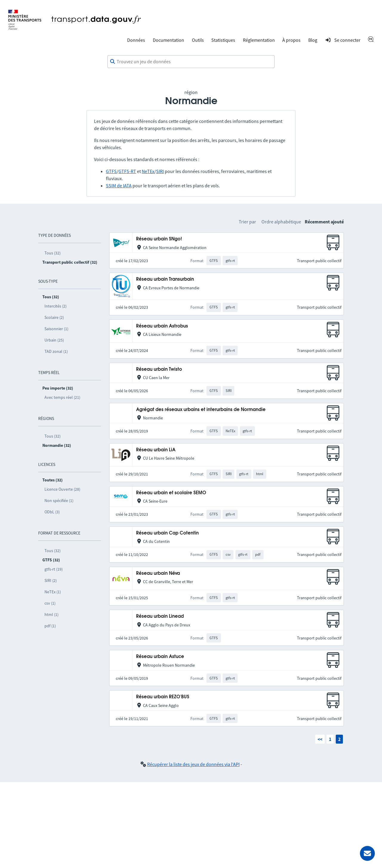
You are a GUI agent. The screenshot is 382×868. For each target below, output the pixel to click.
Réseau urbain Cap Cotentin (167, 533)
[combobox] (191, 62)
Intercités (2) (56, 306)
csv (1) (50, 603)
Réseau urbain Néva (158, 573)
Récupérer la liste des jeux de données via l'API (193, 764)
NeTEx (148, 171)
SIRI (160, 171)
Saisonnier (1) (56, 329)
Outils (198, 40)
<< (320, 739)
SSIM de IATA (119, 186)
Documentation (168, 40)
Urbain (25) (54, 340)
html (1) (51, 614)
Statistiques (223, 40)
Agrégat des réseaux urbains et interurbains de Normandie (201, 410)
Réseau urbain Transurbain (165, 279)
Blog (313, 40)
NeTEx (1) (53, 592)
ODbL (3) (52, 512)
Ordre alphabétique (281, 222)
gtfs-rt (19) (54, 569)
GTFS (111, 171)
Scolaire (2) (54, 317)
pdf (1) (50, 626)
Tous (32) (53, 253)
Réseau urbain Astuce (160, 657)
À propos (291, 40)
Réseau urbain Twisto (159, 369)
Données (136, 40)
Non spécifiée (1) (59, 501)
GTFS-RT (127, 171)
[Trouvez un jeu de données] (191, 62)
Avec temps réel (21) (62, 397)
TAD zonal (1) (56, 351)
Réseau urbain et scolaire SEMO (171, 493)
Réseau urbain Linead (160, 616)
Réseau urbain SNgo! (159, 239)
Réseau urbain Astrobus (162, 326)
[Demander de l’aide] (367, 853)
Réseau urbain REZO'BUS (163, 697)
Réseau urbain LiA (156, 450)
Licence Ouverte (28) (62, 489)
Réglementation (259, 40)
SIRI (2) (51, 580)
